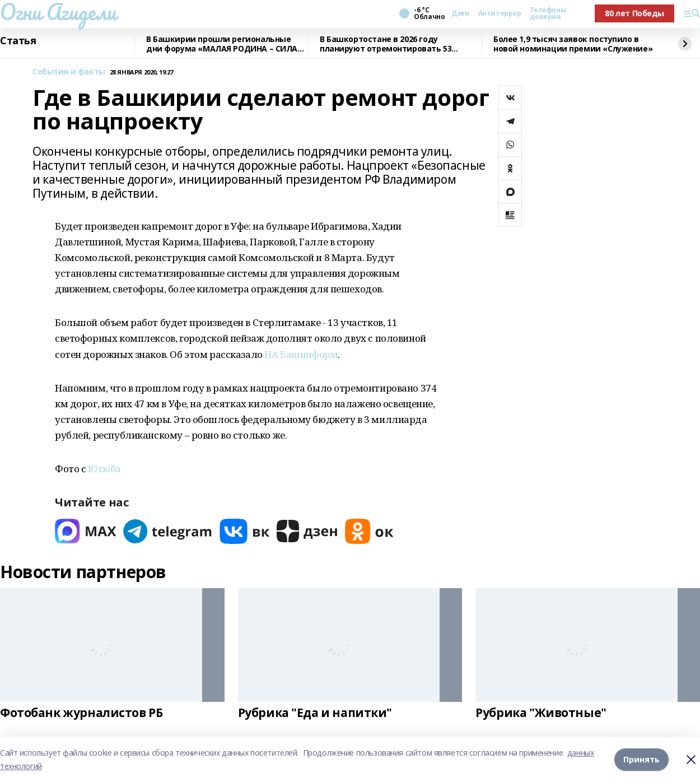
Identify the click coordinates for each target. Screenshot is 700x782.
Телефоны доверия (548, 13)
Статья (18, 41)
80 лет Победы (634, 13)
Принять (641, 759)
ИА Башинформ (301, 354)
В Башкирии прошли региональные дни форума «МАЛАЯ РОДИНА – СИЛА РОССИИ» (222, 44)
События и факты (69, 72)
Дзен (460, 13)
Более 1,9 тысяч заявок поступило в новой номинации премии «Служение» (573, 44)
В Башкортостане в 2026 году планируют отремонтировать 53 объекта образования (386, 44)
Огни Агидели (58, 12)
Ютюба (104, 469)
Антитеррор (500, 13)
